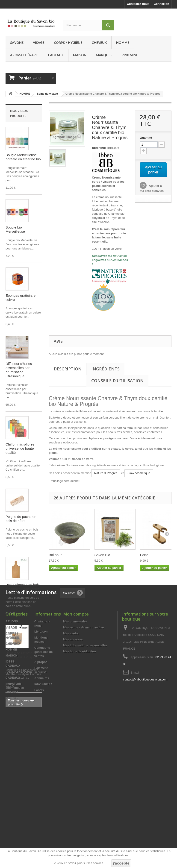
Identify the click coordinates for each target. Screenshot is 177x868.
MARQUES (104, 55)
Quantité (146, 138)
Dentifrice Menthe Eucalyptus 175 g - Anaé (20, 657)
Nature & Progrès (106, 473)
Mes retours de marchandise (83, 768)
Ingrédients (105, 369)
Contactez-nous (138, 4)
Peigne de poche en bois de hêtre (21, 519)
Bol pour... (57, 555)
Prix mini (129, 55)
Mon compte (76, 755)
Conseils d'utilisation (117, 381)
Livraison (41, 773)
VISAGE (39, 42)
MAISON (80, 55)
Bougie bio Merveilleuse (15, 229)
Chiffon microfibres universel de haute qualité (20, 448)
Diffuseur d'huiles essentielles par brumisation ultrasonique (19, 370)
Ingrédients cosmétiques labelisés (15, 829)
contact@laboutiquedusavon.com (145, 820)
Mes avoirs (71, 774)
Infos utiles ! (43, 825)
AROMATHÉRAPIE (24, 55)
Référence (99, 148)
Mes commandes (75, 762)
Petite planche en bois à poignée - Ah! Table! (23, 587)
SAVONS (17, 42)
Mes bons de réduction (80, 792)
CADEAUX (56, 55)
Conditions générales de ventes (44, 793)
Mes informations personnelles (85, 786)
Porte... (146, 555)
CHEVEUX (99, 42)
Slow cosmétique (139, 473)
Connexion (161, 4)
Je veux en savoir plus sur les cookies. (78, 863)
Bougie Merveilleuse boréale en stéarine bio (23, 157)
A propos (41, 803)
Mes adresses (73, 780)
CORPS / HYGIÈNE (68, 42)
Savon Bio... (104, 555)
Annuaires (42, 819)
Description (68, 369)
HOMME (123, 42)
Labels (39, 831)
